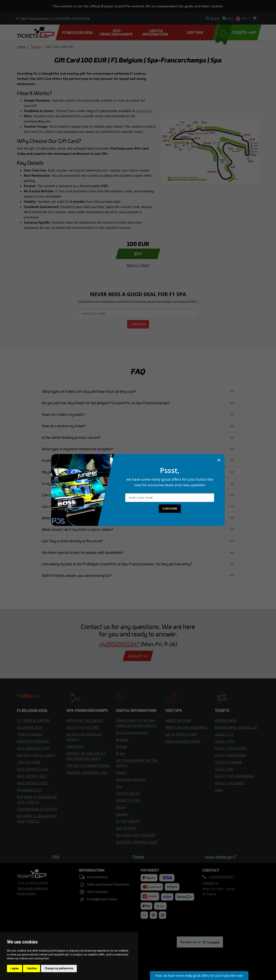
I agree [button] (15, 968)
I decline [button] (32, 968)
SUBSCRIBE (170, 509)
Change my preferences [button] (59, 968)
